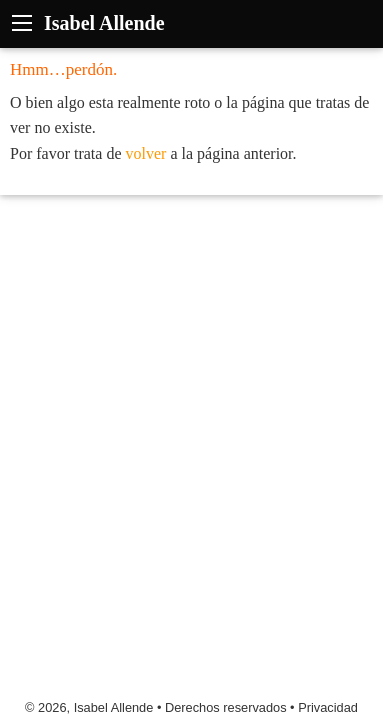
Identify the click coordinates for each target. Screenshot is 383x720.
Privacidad (328, 707)
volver (146, 153)
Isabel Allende (104, 23)
